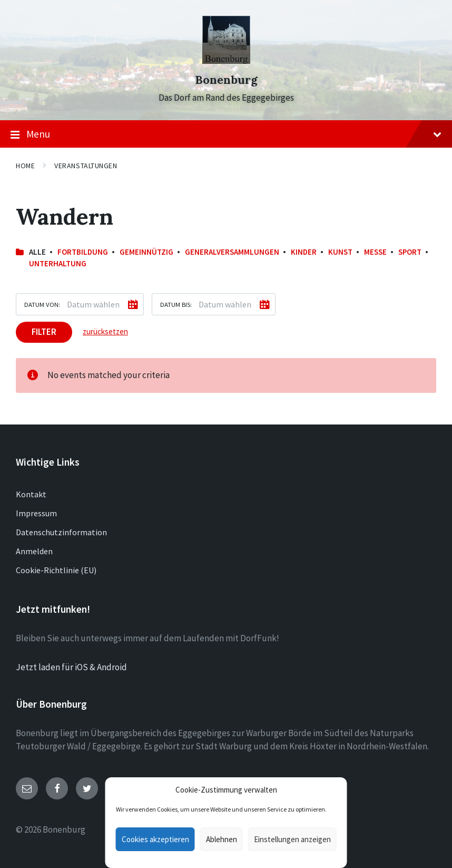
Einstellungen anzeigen (292, 839)
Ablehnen (222, 839)
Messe (375, 252)
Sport (410, 252)
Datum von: (42, 304)
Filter (44, 332)
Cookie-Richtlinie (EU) (56, 570)
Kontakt (31, 494)
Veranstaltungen (86, 166)
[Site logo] (226, 61)
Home (25, 166)
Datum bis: (176, 304)
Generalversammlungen (232, 252)
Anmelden (34, 551)
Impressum (36, 513)
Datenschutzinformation (61, 532)
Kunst (340, 252)
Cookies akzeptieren (155, 839)
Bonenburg (226, 80)
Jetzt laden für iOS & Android (71, 667)
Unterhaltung (58, 263)
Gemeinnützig (146, 252)
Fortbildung (83, 252)
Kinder (304, 252)
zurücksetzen (105, 331)
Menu (226, 134)
